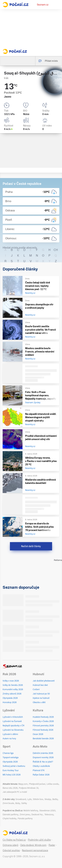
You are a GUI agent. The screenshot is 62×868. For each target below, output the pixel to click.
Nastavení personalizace (35, 850)
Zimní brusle (8, 803)
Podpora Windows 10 (29, 788)
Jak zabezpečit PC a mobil (15, 792)
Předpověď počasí (37, 784)
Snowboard (21, 799)
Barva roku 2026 (10, 788)
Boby (18, 803)
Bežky (55, 799)
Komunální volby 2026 (13, 689)
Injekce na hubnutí (41, 698)
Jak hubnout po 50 (41, 694)
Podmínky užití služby (39, 840)
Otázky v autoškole (41, 766)
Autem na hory (9, 739)
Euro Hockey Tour (11, 770)
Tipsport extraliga (11, 757)
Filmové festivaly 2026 (43, 730)
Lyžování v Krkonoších (13, 717)
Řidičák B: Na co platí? (43, 762)
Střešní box (38, 799)
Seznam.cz (43, 5)
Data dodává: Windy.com (33, 845)
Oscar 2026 (38, 734)
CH (56, 250)
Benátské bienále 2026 (43, 739)
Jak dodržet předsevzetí (44, 681)
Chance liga (8, 753)
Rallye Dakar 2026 (41, 775)
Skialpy (48, 799)
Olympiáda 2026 (10, 698)
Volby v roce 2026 (11, 681)
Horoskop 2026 (10, 702)
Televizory (49, 815)
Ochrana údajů (10, 845)
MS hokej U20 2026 (12, 775)
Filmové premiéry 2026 (43, 726)
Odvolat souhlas (11, 850)
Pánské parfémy (25, 819)
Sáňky (24, 803)
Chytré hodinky (10, 819)
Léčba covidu (53, 784)
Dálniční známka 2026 (43, 753)
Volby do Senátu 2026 (13, 685)
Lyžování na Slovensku (13, 730)
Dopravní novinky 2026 (43, 757)
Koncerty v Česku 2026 (43, 721)
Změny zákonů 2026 (12, 694)
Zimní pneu (25, 815)
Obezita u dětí (39, 702)
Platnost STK (39, 770)
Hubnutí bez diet (40, 685)
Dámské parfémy (10, 815)
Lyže (29, 799)
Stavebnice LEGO (47, 811)
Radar (52, 845)
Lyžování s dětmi (10, 734)
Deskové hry (37, 815)
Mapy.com (23, 784)
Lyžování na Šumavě (12, 721)
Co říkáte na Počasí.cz (14, 840)
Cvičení (36, 689)
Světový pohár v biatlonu (14, 766)
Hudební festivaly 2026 (43, 717)
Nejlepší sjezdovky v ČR (13, 726)
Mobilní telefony (31, 811)
